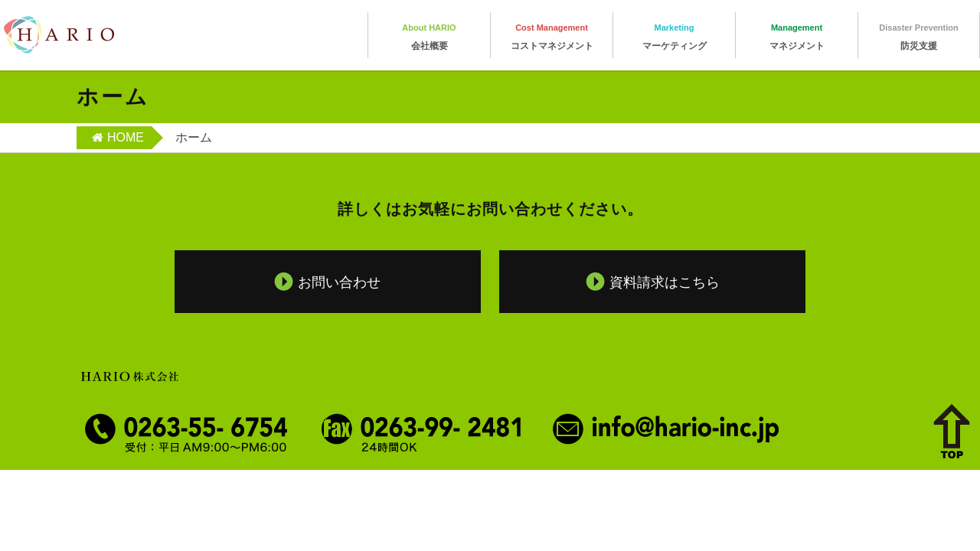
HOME (116, 137)
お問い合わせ (327, 282)
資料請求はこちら (653, 282)
